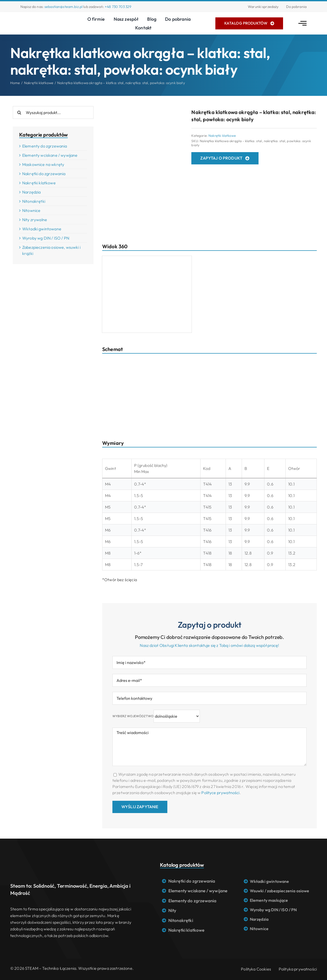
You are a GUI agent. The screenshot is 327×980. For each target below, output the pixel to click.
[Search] (19, 112)
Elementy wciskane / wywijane (50, 155)
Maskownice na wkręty (43, 164)
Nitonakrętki (34, 201)
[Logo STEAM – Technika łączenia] (41, 18)
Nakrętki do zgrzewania (44, 174)
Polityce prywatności (220, 793)
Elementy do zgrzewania (45, 146)
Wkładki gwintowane (42, 229)
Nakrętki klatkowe (222, 136)
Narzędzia (31, 192)
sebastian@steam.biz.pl (63, 7)
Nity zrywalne (35, 220)
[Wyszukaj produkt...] (53, 112)
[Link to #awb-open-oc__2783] (302, 23)
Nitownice (31, 210)
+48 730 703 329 (118, 7)
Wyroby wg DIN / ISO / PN (46, 238)
